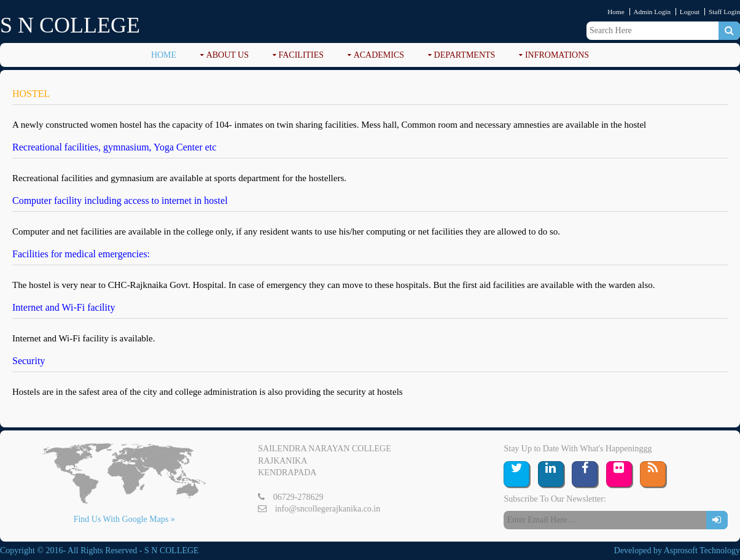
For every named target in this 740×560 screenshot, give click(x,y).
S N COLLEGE (70, 25)
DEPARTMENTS (465, 55)
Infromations (557, 55)
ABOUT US (228, 55)
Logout (690, 12)
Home (616, 12)
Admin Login (652, 12)
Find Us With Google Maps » (124, 519)
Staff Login (724, 12)
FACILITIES (302, 55)
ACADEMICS (379, 55)
